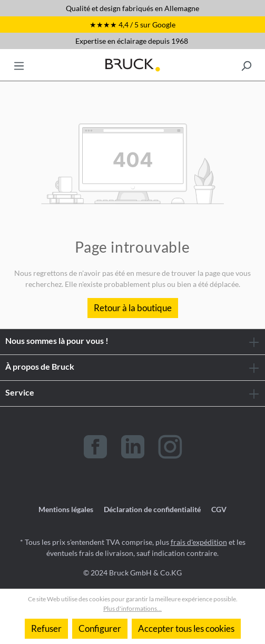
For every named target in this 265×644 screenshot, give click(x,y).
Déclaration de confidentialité (152, 509)
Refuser (46, 628)
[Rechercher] (246, 65)
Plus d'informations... (132, 608)
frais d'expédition (199, 542)
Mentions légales (66, 509)
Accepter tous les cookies (186, 628)
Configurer (100, 628)
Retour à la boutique (133, 308)
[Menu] (19, 65)
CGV (219, 509)
